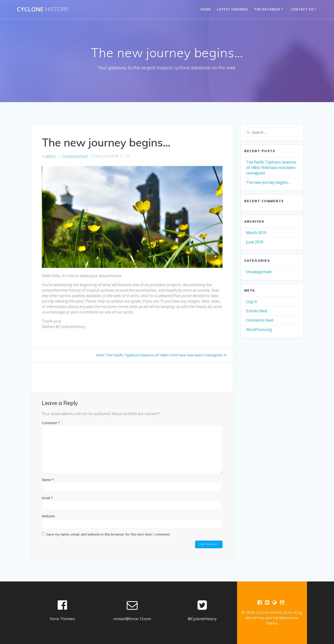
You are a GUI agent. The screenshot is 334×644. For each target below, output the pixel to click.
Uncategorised (75, 156)
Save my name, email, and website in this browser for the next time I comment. (108, 534)
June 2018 (255, 242)
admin (50, 156)
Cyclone (43, 9)
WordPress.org (259, 330)
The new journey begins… (268, 182)
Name (48, 480)
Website (48, 516)
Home (206, 9)
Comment (51, 423)
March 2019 (256, 233)
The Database (267, 9)
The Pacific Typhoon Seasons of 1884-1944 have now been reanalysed (271, 168)
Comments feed (260, 320)
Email (47, 498)
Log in (251, 302)
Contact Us (302, 9)
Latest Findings (233, 9)
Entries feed (256, 311)
